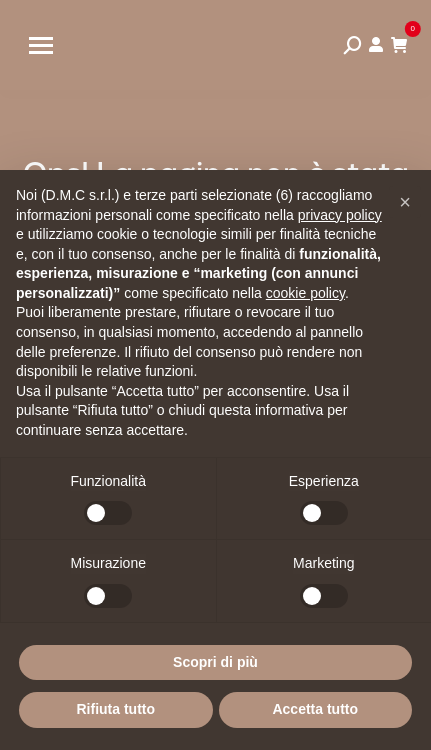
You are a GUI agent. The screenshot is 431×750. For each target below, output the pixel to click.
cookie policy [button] (305, 293)
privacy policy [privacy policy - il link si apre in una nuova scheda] (340, 215)
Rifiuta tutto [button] (115, 709)
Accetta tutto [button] (315, 709)
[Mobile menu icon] (41, 45)
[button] (405, 202)
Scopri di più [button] (215, 662)
